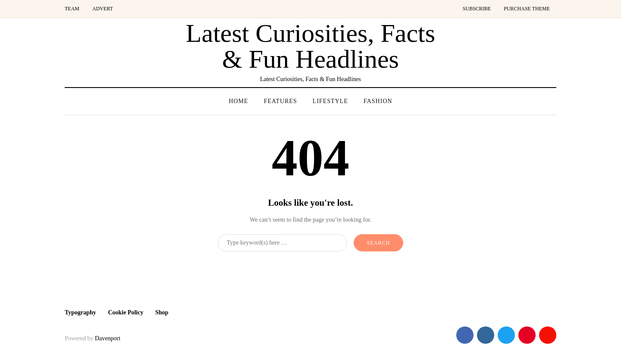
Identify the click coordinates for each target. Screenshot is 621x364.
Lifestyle (330, 101)
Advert (103, 9)
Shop (162, 312)
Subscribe (477, 9)
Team (72, 9)
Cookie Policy (125, 312)
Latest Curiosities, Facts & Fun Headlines (310, 46)
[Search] (282, 243)
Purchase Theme (527, 9)
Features (281, 101)
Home (238, 101)
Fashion (378, 101)
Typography (80, 312)
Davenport (108, 338)
